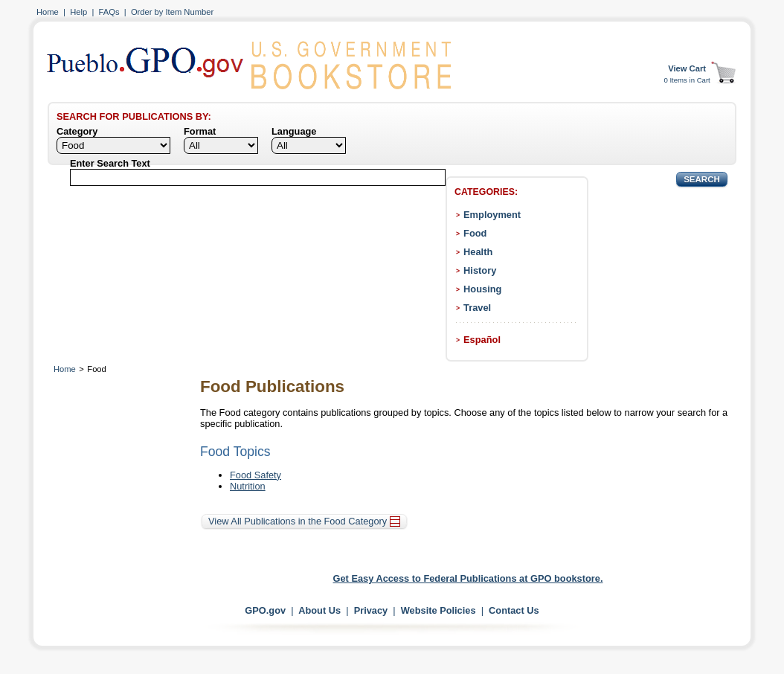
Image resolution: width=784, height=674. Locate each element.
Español (482, 340)
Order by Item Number (172, 12)
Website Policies (438, 610)
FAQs (109, 12)
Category (77, 131)
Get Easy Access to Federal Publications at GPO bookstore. (468, 578)
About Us (319, 610)
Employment (492, 215)
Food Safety (256, 475)
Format (200, 131)
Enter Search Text (110, 163)
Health (478, 252)
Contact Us (514, 610)
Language (294, 131)
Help (78, 12)
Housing (482, 289)
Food (475, 233)
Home (48, 12)
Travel (477, 308)
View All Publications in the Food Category (304, 521)
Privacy (371, 610)
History (480, 270)
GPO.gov (265, 610)
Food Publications (272, 386)
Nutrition (248, 486)
